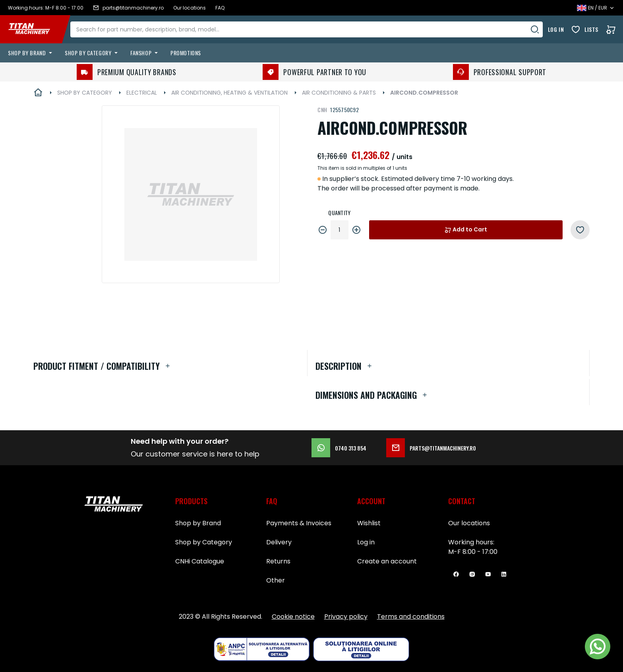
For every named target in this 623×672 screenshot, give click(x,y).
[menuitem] (32, 53)
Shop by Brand (198, 523)
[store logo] (35, 29)
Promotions (186, 53)
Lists (591, 29)
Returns (278, 561)
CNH (322, 110)
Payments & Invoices (299, 523)
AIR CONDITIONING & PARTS (339, 93)
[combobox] (312, 29)
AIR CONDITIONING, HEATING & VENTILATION (229, 93)
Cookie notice (293, 617)
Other (276, 580)
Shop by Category (204, 542)
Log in (556, 29)
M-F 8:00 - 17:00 (473, 552)
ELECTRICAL (142, 93)
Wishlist (369, 523)
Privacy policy (346, 617)
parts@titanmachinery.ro (431, 448)
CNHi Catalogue (200, 561)
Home (38, 93)
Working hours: (471, 542)
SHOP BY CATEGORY (85, 93)
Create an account (387, 561)
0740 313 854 (339, 448)
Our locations (469, 523)
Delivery (279, 542)
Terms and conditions (411, 617)
